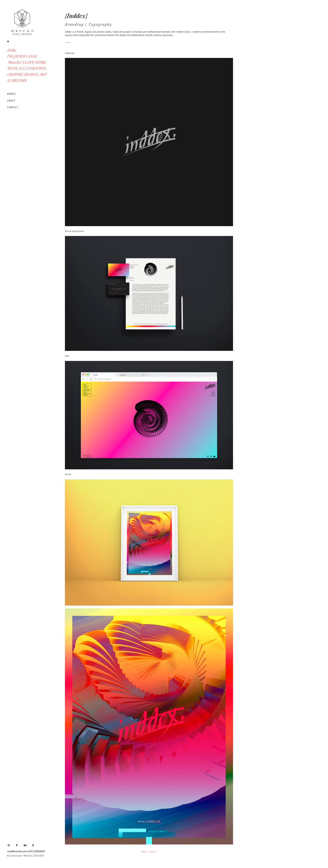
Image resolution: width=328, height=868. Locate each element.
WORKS (12, 94)
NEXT (153, 852)
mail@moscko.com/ (17, 851)
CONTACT (13, 107)
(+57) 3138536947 (36, 851)
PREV (145, 852)
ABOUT (11, 101)
